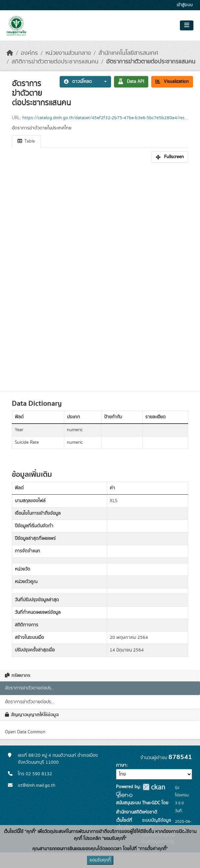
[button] (103, 82)
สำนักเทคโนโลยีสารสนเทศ (128, 53)
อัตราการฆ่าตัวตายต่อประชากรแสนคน (151, 62)
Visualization (172, 82)
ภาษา (121, 765)
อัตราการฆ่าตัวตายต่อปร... (29, 688)
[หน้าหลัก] (10, 53)
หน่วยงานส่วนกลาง (68, 53)
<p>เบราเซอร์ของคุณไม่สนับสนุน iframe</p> (100, 273)
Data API (131, 82)
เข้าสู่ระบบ (185, 5)
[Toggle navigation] (187, 25)
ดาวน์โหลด (78, 82)
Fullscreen (170, 157)
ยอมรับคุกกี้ (100, 860)
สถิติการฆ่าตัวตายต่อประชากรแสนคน (55, 62)
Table (26, 141)
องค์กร (29, 53)
